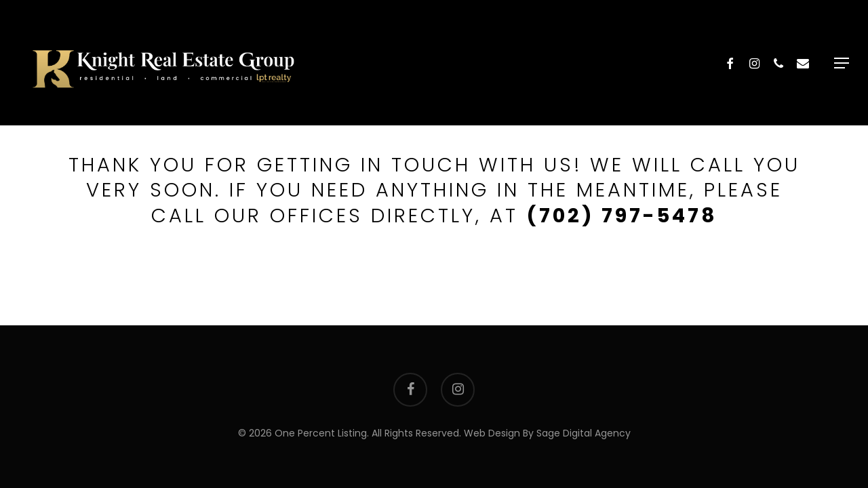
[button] (842, 63)
